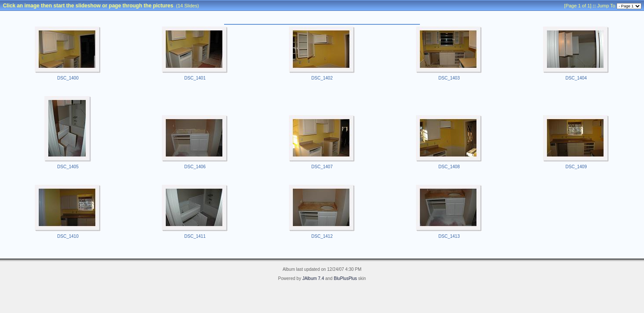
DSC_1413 (449, 236)
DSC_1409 (576, 167)
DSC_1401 (195, 78)
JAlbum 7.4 (313, 278)
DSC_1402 (322, 78)
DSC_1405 (68, 167)
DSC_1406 (195, 167)
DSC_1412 (322, 236)
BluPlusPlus (345, 278)
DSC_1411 (195, 236)
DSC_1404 (576, 78)
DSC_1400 (68, 78)
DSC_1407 (322, 167)
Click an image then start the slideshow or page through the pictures (88, 6)
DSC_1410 (68, 236)
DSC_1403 (449, 78)
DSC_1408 (449, 167)
